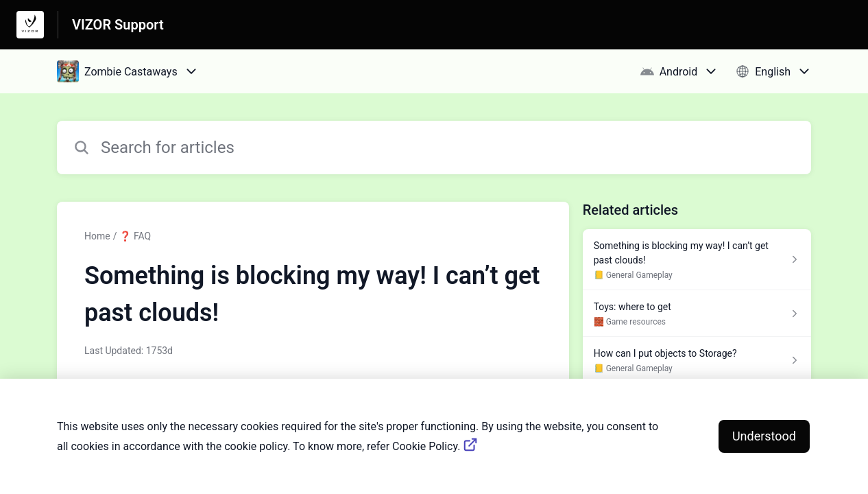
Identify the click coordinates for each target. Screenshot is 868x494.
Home (97, 236)
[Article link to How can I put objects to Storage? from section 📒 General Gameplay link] (697, 360)
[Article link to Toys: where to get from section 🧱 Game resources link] (697, 314)
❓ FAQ (135, 236)
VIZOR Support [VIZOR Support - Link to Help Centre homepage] (118, 25)
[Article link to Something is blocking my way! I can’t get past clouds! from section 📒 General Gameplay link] (697, 260)
